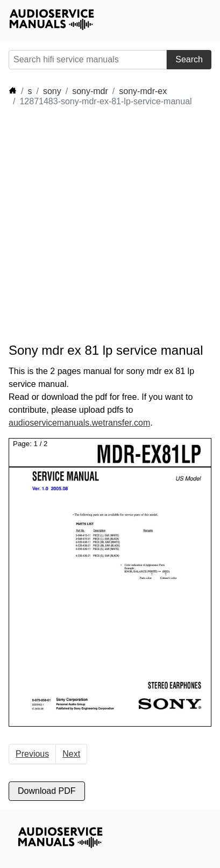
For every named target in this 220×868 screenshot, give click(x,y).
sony (52, 91)
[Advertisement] (110, 225)
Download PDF (47, 791)
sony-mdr (90, 91)
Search (189, 59)
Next (71, 754)
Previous (32, 754)
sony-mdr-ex (143, 91)
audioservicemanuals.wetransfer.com (79, 423)
